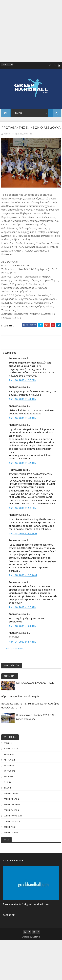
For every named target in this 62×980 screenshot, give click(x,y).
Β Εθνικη (8, 793)
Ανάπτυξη (9, 787)
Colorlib (36, 947)
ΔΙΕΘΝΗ (7, 798)
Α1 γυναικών (10, 770)
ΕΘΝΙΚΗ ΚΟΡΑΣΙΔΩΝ (13, 826)
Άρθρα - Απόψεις (12, 759)
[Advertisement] (31, 31)
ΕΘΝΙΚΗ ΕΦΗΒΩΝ (11, 820)
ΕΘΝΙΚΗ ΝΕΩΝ (10, 837)
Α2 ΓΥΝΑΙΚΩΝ (10, 781)
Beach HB (8, 754)
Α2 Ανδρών (9, 776)
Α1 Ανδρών (9, 765)
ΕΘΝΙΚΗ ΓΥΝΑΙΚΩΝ (12, 815)
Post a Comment (15, 659)
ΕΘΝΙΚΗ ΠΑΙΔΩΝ (11, 843)
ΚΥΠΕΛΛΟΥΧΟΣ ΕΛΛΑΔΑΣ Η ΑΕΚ (35, 693)
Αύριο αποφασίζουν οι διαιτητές (20, 706)
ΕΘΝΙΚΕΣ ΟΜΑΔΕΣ (12, 804)
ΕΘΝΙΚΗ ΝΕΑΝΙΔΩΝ (12, 832)
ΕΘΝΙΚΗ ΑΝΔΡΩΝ (11, 809)
